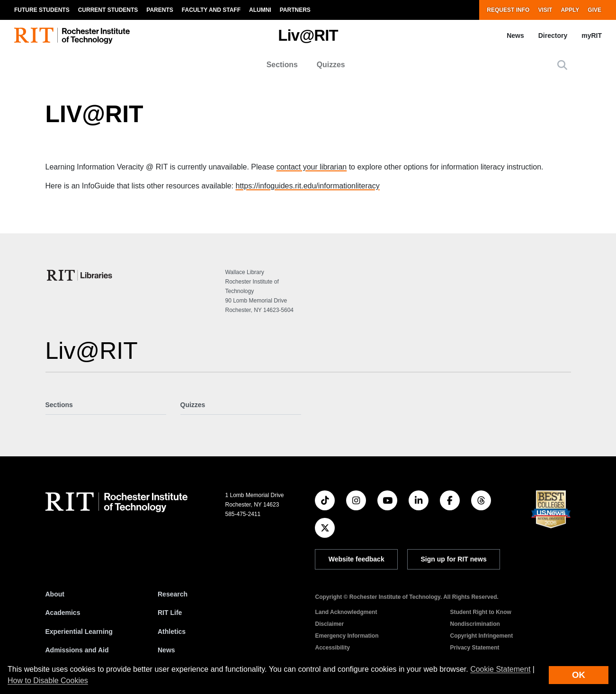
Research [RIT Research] (173, 594)
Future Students (42, 10)
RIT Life (170, 613)
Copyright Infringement (481, 636)
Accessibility (332, 648)
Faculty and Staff (211, 10)
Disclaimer (329, 624)
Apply (570, 10)
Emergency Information (347, 636)
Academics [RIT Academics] (63, 613)
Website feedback (357, 559)
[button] (562, 65)
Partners (295, 10)
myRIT (592, 36)
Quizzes (331, 65)
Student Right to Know (480, 612)
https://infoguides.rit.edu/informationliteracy (307, 186)
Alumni (260, 10)
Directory (553, 36)
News (515, 36)
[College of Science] (80, 275)
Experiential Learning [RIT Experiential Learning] (79, 632)
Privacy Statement (474, 648)
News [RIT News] (166, 650)
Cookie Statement (500, 669)
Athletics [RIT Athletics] (172, 632)
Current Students (108, 10)
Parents (160, 10)
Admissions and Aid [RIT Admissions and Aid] (77, 650)
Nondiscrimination (475, 624)
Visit (545, 10)
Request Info (508, 10)
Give (594, 10)
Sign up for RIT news (454, 559)
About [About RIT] (55, 594)
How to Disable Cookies (48, 681)
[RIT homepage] (72, 36)
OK (579, 675)
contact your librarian (312, 167)
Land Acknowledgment (346, 612)
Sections (282, 65)
